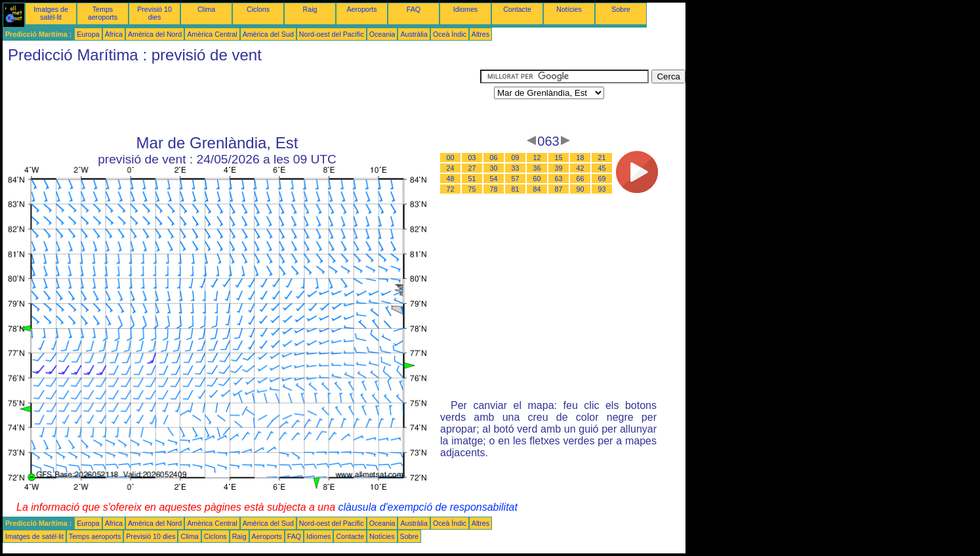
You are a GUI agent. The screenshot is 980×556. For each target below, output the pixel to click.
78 (494, 189)
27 (472, 168)
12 (537, 158)
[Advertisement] (241, 99)
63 (559, 179)
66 (581, 179)
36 (537, 168)
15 (559, 158)
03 (472, 158)
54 (494, 179)
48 (451, 179)
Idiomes (465, 9)
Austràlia (414, 34)
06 (494, 158)
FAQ (414, 9)
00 (451, 158)
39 (559, 168)
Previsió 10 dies (154, 13)
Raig (310, 9)
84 (537, 189)
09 (516, 158)
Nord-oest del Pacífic (332, 34)
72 (451, 189)
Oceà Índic (450, 34)
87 (559, 189)
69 (602, 179)
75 (472, 189)
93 (602, 189)
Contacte (517, 9)
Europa (88, 34)
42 (581, 168)
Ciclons (258, 9)
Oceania (382, 34)
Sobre (621, 9)
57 (516, 179)
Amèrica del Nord (155, 34)
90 (581, 189)
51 (472, 179)
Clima (206, 9)
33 (516, 168)
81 (516, 189)
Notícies (569, 9)
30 (494, 168)
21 (602, 158)
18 (581, 158)
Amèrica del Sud (268, 34)
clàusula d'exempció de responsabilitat (427, 507)
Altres (480, 34)
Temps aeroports (103, 13)
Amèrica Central (212, 34)
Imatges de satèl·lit (51, 13)
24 (451, 168)
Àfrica (114, 34)
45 (602, 168)
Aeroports (361, 9)
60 (537, 179)
